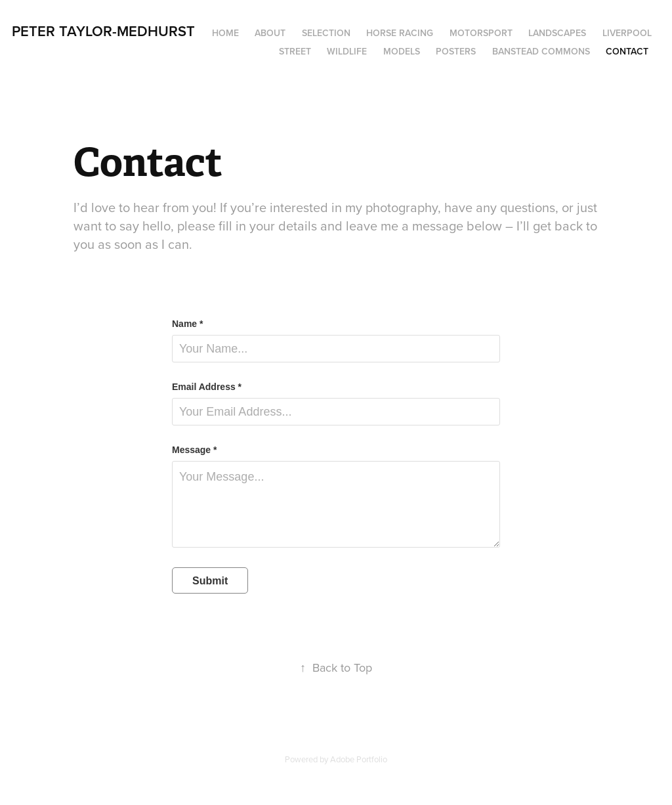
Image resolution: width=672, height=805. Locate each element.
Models (402, 51)
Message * (194, 450)
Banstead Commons (541, 51)
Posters (456, 51)
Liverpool (627, 33)
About (270, 33)
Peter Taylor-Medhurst (103, 31)
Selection (326, 33)
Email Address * (207, 387)
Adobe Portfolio (359, 759)
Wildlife (347, 51)
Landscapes (557, 33)
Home (225, 33)
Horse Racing (400, 33)
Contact (627, 51)
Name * (187, 324)
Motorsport (481, 33)
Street (295, 51)
